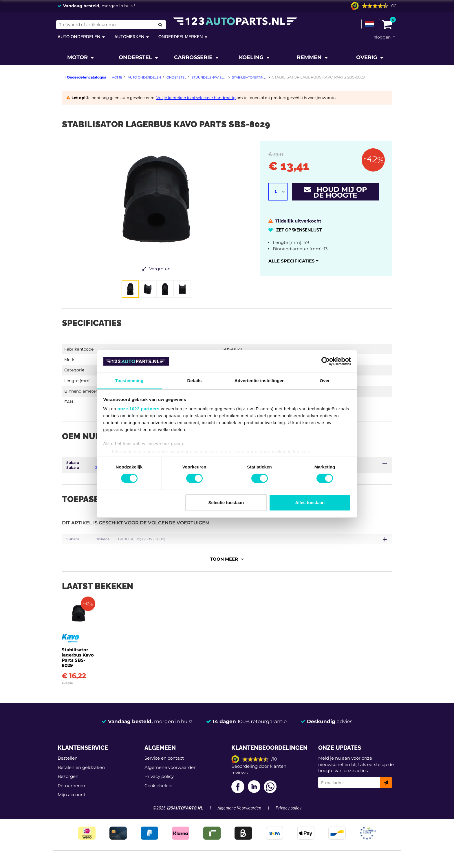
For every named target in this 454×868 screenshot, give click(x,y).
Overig (367, 57)
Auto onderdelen (79, 37)
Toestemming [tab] (129, 381)
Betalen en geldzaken (81, 781)
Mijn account (72, 808)
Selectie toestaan (226, 503)
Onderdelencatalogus (85, 77)
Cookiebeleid (159, 799)
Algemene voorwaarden (171, 781)
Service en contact (164, 772)
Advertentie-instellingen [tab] (260, 381)
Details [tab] (195, 381)
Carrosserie (194, 57)
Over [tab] (325, 381)
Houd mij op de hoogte (335, 192)
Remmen (310, 57)
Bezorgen (68, 790)
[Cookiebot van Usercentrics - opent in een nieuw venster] (326, 361)
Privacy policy (159, 790)
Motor (78, 57)
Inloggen (381, 37)
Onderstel (136, 57)
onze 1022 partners (139, 409)
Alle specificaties (293, 261)
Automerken (129, 37)
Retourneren (71, 799)
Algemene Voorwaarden (239, 822)
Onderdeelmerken (181, 37)
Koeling (252, 57)
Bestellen (68, 772)
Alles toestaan (310, 503)
